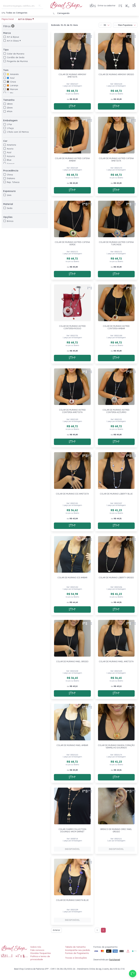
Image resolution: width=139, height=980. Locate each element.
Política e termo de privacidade (40, 958)
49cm (10, 111)
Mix (10, 93)
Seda (10, 208)
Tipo (6, 50)
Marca (7, 33)
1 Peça (10, 128)
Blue (9, 160)
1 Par (9, 124)
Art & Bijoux (13, 37)
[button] (135, 6)
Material (8, 204)
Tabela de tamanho (75, 947)
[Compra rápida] (120, 6)
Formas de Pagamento (77, 953)
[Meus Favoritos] (127, 6)
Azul (11, 78)
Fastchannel (115, 960)
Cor (5, 141)
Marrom (12, 89)
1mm (9, 195)
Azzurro (11, 156)
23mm (10, 108)
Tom (6, 70)
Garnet (11, 164)
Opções (8, 217)
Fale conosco (37, 950)
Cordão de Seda (16, 57)
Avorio (10, 149)
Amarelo (13, 74)
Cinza (11, 82)
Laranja (12, 85)
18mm (10, 104)
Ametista (11, 145)
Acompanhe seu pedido (78, 950)
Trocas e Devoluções (76, 958)
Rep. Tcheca (13, 182)
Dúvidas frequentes (41, 953)
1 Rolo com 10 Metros (18, 132)
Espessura (9, 191)
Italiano (11, 178)
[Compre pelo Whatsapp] (133, 974)
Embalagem (10, 120)
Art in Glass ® (14, 41)
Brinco (10, 221)
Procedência (11, 171)
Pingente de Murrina (17, 61)
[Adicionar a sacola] (72, 106)
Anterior (56, 930)
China (10, 175)
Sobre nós (36, 947)
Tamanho (9, 100)
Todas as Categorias (14, 13)
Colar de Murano (16, 54)
